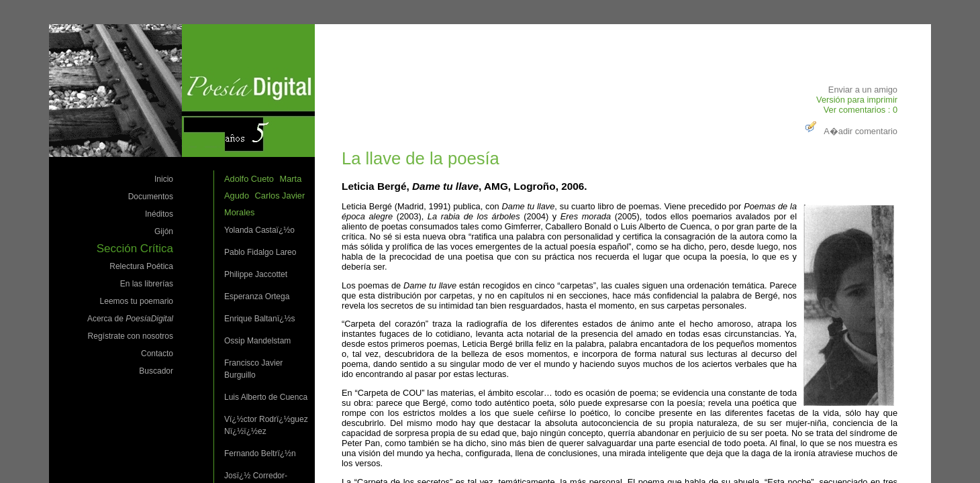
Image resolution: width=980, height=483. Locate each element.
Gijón (164, 231)
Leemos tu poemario (137, 301)
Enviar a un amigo (863, 90)
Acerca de (130, 319)
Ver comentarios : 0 (861, 110)
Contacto (157, 354)
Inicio (164, 179)
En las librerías (147, 284)
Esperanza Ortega (257, 297)
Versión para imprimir (857, 100)
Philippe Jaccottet (256, 274)
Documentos (151, 197)
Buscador (156, 371)
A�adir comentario (850, 131)
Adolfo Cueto (249, 179)
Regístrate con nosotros (131, 336)
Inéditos (159, 214)
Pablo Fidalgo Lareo (260, 252)
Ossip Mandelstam (257, 341)
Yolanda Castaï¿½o (259, 230)
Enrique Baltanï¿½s (259, 319)
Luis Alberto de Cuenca (266, 397)
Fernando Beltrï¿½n (260, 453)
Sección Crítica (135, 249)
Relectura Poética (141, 266)
